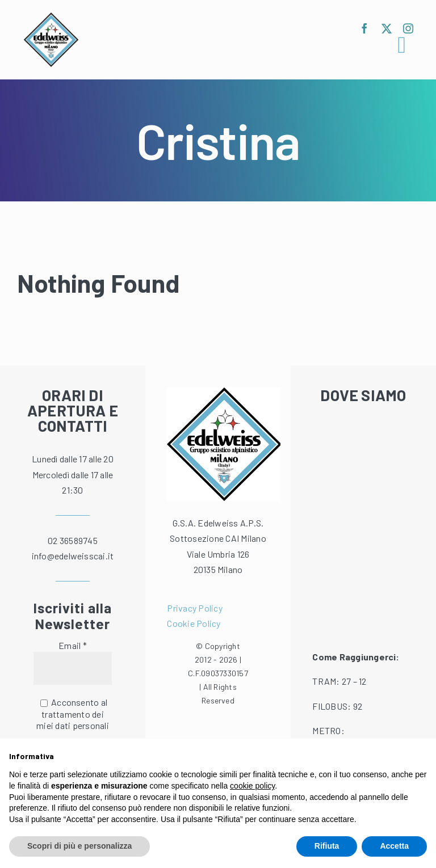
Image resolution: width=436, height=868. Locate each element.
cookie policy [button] (252, 786)
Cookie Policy (194, 623)
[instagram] (408, 28)
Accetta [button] (394, 846)
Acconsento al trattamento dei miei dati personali (73, 714)
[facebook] (364, 28)
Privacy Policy (194, 608)
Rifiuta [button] (327, 846)
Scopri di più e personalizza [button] (79, 846)
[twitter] (387, 28)
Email (73, 645)
